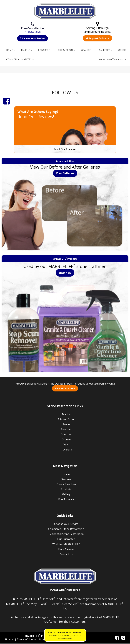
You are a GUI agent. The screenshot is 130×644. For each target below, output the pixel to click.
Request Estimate (97, 38)
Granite (86, 50)
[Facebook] (6, 101)
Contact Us (66, 555)
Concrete (44, 50)
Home (10, 50)
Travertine (66, 450)
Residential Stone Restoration (66, 534)
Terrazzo (66, 430)
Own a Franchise (66, 485)
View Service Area (65, 389)
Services (66, 480)
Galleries (105, 50)
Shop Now (65, 273)
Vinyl (66, 445)
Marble (26, 50)
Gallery (66, 495)
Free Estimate (66, 500)
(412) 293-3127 (32, 32)
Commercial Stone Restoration (66, 529)
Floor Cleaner (66, 550)
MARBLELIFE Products (113, 59)
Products (66, 490)
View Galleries (65, 174)
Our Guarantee (66, 539)
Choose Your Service (32, 38)
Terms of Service (27, 640)
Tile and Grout (66, 420)
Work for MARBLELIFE (66, 545)
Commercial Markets (19, 59)
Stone (66, 425)
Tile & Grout (66, 50)
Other (122, 50)
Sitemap (10, 640)
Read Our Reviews (65, 150)
